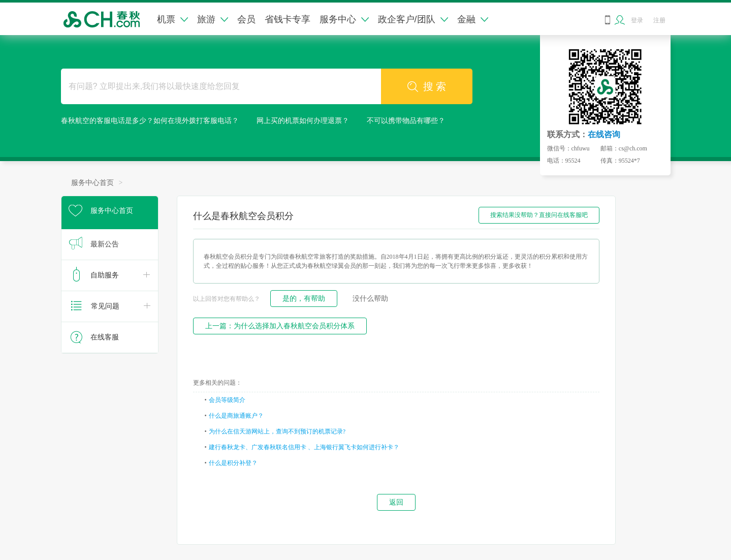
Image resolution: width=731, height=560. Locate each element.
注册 (659, 20)
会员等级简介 (227, 400)
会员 (246, 19)
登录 (637, 20)
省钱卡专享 (288, 19)
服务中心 (344, 19)
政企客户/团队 (413, 19)
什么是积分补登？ (233, 463)
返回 (396, 502)
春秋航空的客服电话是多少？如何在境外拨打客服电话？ (150, 121)
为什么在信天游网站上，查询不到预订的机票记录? (277, 431)
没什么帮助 (370, 299)
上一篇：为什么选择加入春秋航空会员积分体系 (280, 326)
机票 (172, 19)
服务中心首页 (92, 183)
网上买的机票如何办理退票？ (303, 121)
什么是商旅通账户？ (236, 416)
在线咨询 (604, 134)
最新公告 (105, 244)
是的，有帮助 (304, 299)
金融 (473, 19)
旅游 (213, 19)
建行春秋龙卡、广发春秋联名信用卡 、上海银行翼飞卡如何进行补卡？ (304, 447)
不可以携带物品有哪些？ (406, 121)
